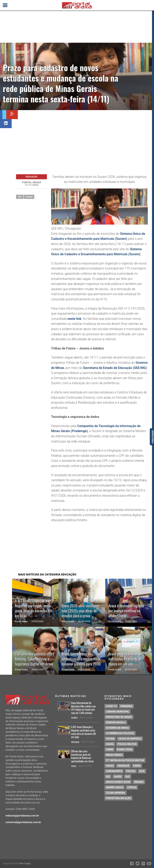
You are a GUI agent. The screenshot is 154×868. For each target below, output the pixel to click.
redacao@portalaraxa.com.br (22, 816)
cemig (137, 766)
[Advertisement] (83, 140)
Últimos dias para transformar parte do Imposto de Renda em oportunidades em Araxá (82, 756)
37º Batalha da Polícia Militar (125, 760)
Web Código (25, 863)
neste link (74, 319)
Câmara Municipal (118, 712)
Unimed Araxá (115, 787)
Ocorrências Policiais (120, 733)
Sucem (29, 197)
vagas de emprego (130, 739)
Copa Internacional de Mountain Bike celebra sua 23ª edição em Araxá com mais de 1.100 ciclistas (83, 708)
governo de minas (117, 728)
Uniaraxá (123, 766)
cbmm (109, 749)
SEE (20, 197)
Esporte (74, 718)
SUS (128, 777)
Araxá (110, 744)
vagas (110, 766)
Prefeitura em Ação (118, 798)
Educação (75, 742)
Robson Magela (116, 722)
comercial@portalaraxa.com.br (23, 822)
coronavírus (114, 771)
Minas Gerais (114, 755)
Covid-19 (111, 706)
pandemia (126, 706)
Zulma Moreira (115, 793)
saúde (118, 777)
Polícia (131, 771)
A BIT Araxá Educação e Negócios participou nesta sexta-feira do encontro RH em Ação (84, 732)
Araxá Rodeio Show (118, 782)
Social (74, 766)
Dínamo (139, 782)
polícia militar (127, 744)
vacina (110, 739)
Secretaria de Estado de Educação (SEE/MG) (115, 368)
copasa (132, 787)
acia (142, 771)
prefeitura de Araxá (119, 717)
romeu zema (125, 749)
